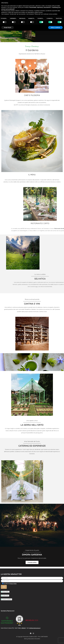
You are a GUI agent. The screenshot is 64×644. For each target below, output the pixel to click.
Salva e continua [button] (55, 27)
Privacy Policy (13, 584)
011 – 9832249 (22, 628)
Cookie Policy (6, 595)
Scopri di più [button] (8, 27)
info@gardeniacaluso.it (35, 628)
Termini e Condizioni (7, 599)
